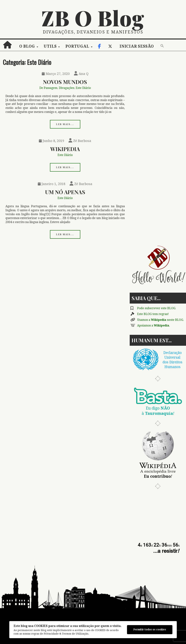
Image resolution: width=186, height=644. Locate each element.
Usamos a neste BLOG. (160, 320)
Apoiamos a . (153, 325)
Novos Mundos (65, 82)
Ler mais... (65, 124)
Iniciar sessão (137, 46)
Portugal (77, 46)
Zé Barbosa (80, 141)
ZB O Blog (93, 18)
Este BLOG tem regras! (153, 314)
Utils (50, 46)
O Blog (27, 46)
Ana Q (81, 74)
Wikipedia (65, 149)
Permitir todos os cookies (150, 629)
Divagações (67, 88)
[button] (162, 46)
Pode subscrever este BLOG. (157, 308)
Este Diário (83, 88)
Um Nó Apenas (65, 192)
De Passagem (48, 88)
